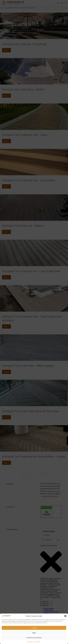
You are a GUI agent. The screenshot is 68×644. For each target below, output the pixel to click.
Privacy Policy (37, 642)
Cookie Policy (30, 642)
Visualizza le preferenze (34, 638)
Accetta (34, 628)
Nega (34, 633)
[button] (65, 616)
